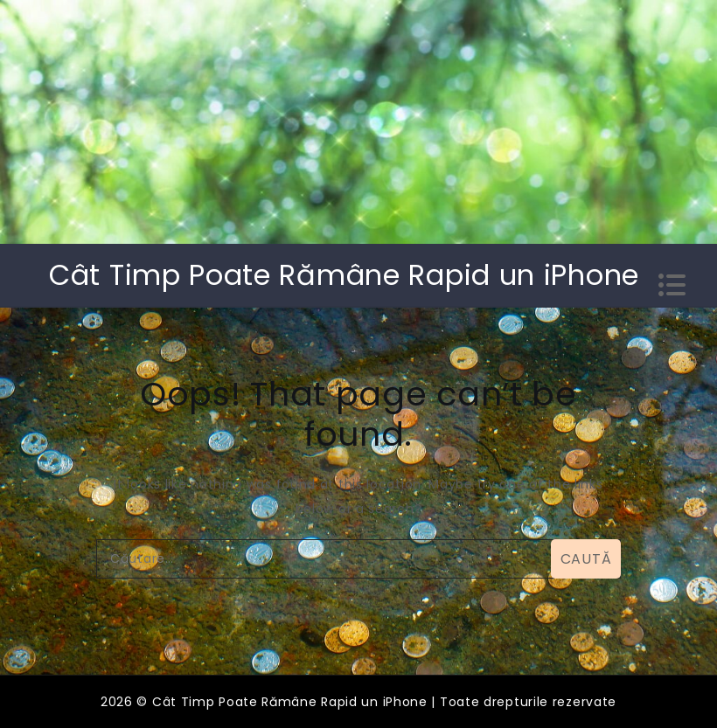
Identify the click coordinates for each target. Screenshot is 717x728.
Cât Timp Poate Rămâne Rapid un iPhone (344, 275)
